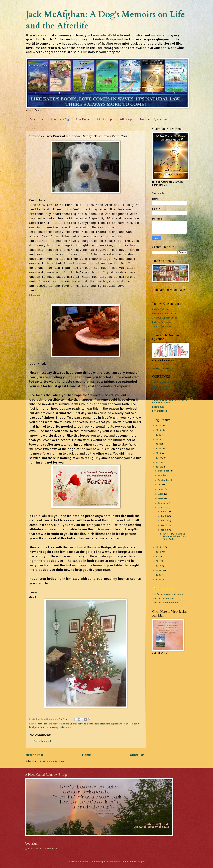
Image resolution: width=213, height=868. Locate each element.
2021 (158, 444)
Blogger (140, 862)
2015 (159, 547)
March (162, 498)
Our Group (105, 119)
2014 (159, 552)
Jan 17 (164, 525)
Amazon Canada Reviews (166, 603)
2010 (159, 566)
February (163, 503)
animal (66, 724)
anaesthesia (55, 724)
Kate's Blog (158, 407)
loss (123, 724)
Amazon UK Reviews (163, 598)
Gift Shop (125, 119)
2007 (159, 575)
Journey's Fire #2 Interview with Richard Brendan (170, 394)
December (164, 471)
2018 (158, 458)
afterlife (43, 724)
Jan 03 (165, 530)
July (161, 484)
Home (87, 755)
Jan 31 (164, 511)
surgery (54, 727)
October (163, 475)
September (164, 480)
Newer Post (34, 755)
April (161, 494)
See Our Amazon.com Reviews (168, 594)
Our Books (83, 119)
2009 (159, 570)
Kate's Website (160, 309)
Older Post (138, 755)
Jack (161, 295)
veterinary (65, 727)
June (161, 489)
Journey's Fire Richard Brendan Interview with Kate (169, 388)
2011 (158, 561)
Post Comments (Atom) (53, 761)
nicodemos (115, 862)
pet (128, 724)
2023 (159, 435)
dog (97, 724)
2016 (158, 467)
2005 (159, 579)
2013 (158, 556)
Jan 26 (164, 516)
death (90, 724)
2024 (159, 430)
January (163, 508)
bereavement (79, 724)
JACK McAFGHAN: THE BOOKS (168, 382)
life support (113, 724)
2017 (158, 462)
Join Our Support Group (165, 318)
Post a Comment (42, 741)
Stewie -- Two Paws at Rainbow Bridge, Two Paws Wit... (173, 536)
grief (103, 724)
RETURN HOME (160, 411)
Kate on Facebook (162, 322)
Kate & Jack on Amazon (165, 314)
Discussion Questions (153, 119)
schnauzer (43, 727)
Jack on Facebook (162, 326)
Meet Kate (37, 119)
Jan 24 (165, 521)
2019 (159, 453)
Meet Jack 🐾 (60, 119)
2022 (159, 439)
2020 (159, 449)
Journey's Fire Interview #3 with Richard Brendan (170, 401)
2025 (159, 425)
